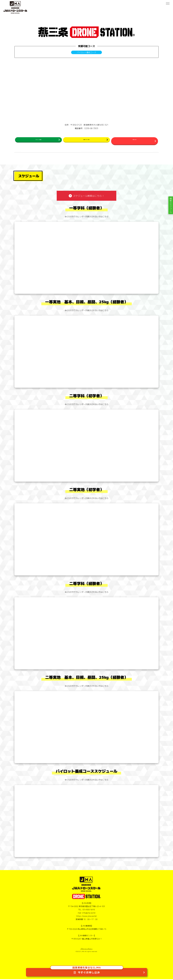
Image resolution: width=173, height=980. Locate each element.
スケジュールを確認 (38, 141)
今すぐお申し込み (87, 969)
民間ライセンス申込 (86, 141)
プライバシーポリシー (86, 950)
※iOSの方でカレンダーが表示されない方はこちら (86, 217)
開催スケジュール (171, 205)
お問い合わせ (135, 141)
